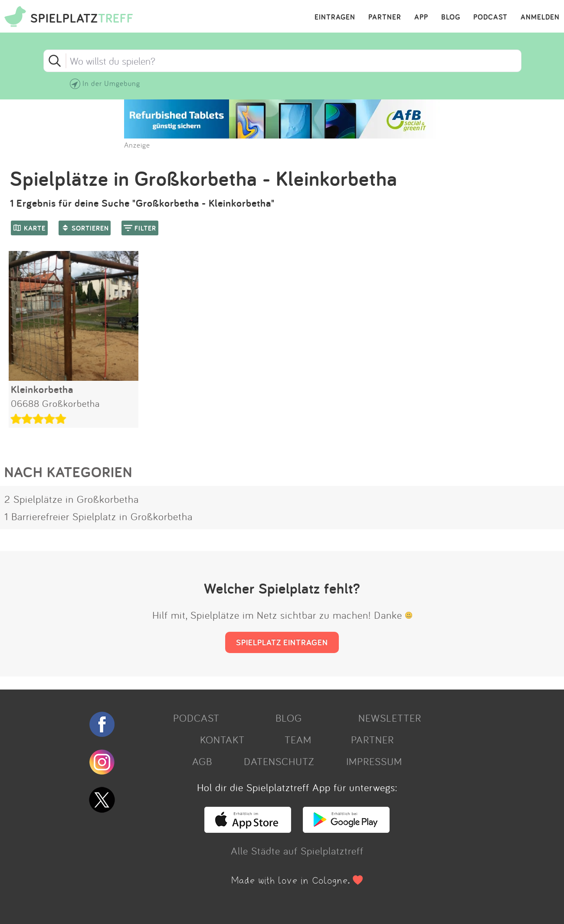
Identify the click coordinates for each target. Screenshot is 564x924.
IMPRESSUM (374, 761)
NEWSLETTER (390, 718)
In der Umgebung (111, 83)
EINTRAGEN (335, 17)
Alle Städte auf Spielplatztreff (297, 851)
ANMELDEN (540, 17)
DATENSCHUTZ (279, 761)
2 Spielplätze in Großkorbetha (72, 499)
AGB (202, 761)
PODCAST (490, 17)
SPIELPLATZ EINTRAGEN (282, 642)
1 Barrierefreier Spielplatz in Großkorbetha (98, 516)
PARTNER (385, 17)
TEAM (298, 739)
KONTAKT (222, 739)
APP (421, 17)
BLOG (451, 17)
